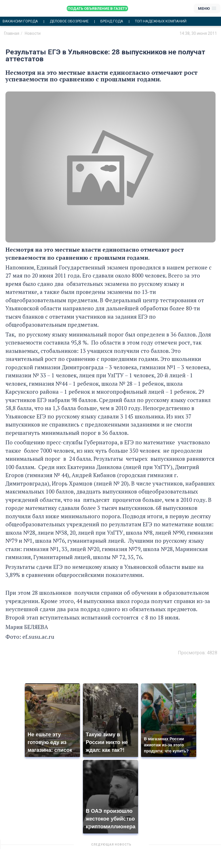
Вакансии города (20, 21)
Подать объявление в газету (97, 8)
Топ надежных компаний (161, 21)
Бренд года (112, 21)
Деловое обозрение (69, 21)
